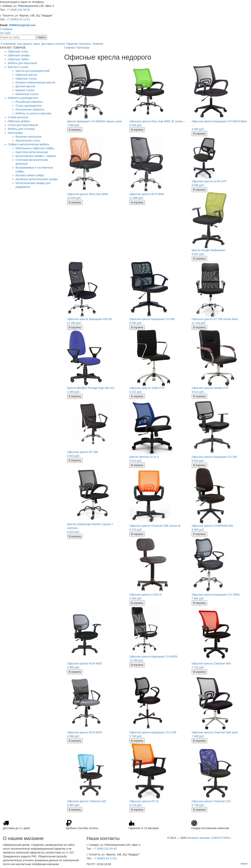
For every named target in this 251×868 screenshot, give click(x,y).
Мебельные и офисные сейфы (35, 148)
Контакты (85, 44)
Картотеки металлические (32, 152)
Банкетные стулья (27, 94)
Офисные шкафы (19, 55)
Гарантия (72, 44)
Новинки (98, 44)
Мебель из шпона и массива (33, 113)
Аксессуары (15, 133)
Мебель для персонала (22, 63)
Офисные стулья (26, 79)
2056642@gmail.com (22, 25)
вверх (244, 864)
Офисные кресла (26, 75)
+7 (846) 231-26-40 (18, 10)
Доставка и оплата (53, 44)
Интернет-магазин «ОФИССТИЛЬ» (209, 838)
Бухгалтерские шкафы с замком (36, 156)
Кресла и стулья (18, 67)
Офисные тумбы (18, 59)
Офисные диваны (19, 121)
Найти (42, 37)
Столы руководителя (29, 106)
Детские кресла (25, 86)
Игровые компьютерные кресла (35, 82)
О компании (8, 44)
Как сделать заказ (28, 44)
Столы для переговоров (23, 125)
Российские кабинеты (29, 102)
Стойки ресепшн (18, 117)
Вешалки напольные (28, 137)
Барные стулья (25, 90)
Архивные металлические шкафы (37, 179)
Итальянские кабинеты (30, 110)
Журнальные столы (28, 140)
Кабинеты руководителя (23, 98)
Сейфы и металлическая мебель (28, 144)
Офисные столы (18, 51)
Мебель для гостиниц (21, 129)
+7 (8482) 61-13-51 (18, 19)
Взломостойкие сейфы (30, 175)
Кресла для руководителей (32, 71)
